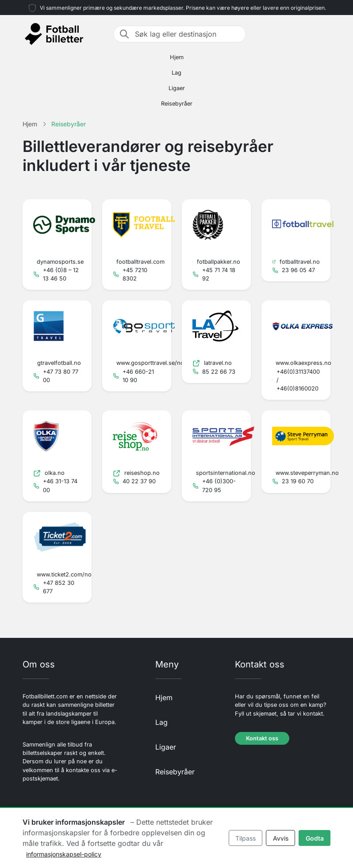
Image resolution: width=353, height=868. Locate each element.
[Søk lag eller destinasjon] (188, 34)
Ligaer (177, 88)
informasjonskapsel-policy (64, 854)
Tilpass (246, 838)
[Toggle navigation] (325, 34)
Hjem (177, 57)
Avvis (281, 838)
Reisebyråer (177, 104)
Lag (176, 73)
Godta (315, 838)
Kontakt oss (262, 738)
